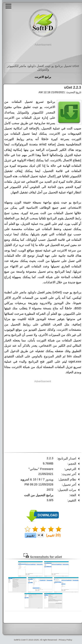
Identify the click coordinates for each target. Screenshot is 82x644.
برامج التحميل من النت (37, 495)
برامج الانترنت (41, 77)
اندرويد (23, 480)
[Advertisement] (41, 52)
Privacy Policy (64, 640)
